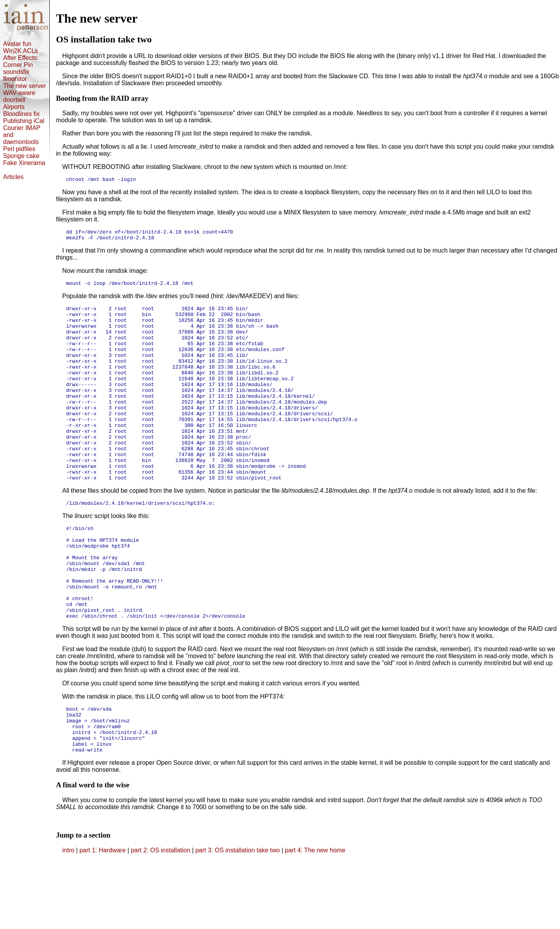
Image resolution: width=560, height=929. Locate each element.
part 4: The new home (315, 919)
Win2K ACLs (21, 51)
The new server (24, 86)
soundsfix (16, 72)
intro (68, 919)
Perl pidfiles (19, 149)
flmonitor (15, 79)
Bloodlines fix (21, 114)
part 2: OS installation (161, 919)
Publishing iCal (24, 121)
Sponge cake (21, 156)
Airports (14, 107)
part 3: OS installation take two (238, 919)
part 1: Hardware (103, 919)
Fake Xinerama (24, 163)
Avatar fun (17, 44)
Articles (13, 177)
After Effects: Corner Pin (21, 61)
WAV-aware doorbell (19, 96)
